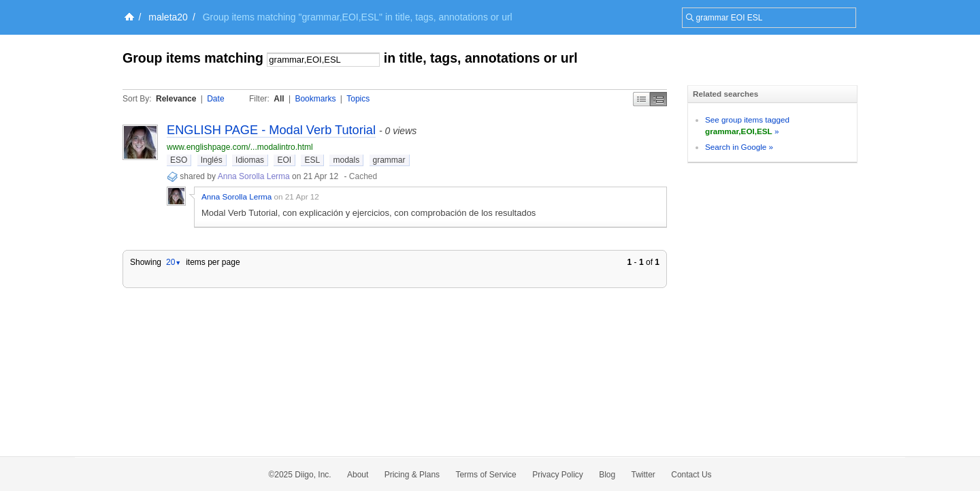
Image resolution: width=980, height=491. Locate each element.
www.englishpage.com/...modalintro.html (240, 147)
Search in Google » (739, 147)
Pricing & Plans (412, 475)
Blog (607, 475)
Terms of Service (486, 475)
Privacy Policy (558, 475)
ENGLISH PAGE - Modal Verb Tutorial (271, 130)
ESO (179, 160)
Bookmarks (315, 99)
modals (346, 160)
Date (215, 99)
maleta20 (168, 17)
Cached (363, 176)
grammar (389, 160)
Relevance (176, 99)
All (279, 99)
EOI (284, 160)
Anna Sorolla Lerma (254, 176)
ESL (312, 160)
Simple (641, 99)
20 (174, 262)
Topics (358, 99)
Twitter (643, 475)
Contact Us (691, 475)
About (358, 475)
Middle (658, 99)
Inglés (212, 160)
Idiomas (250, 160)
